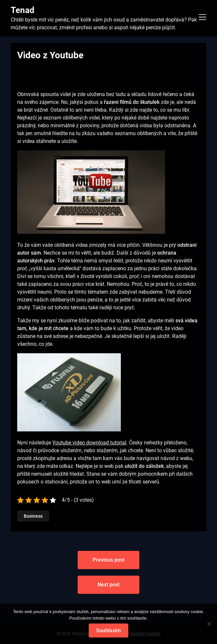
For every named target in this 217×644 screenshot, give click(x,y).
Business (33, 516)
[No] (209, 624)
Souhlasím (108, 630)
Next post (108, 585)
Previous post (108, 560)
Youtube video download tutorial (89, 443)
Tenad (23, 10)
